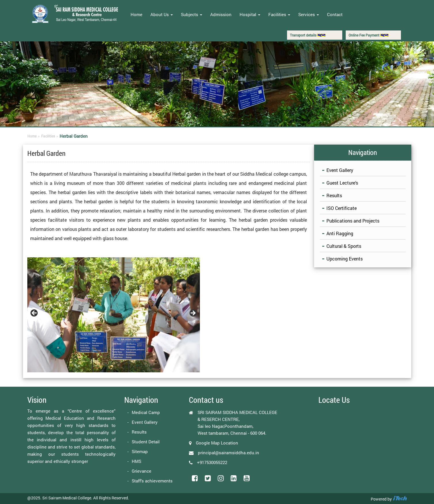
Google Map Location (217, 443)
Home (136, 14)
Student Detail (146, 442)
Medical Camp (146, 412)
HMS (136, 461)
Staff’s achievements (152, 481)
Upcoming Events (345, 259)
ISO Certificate (342, 208)
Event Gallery (340, 170)
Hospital (250, 14)
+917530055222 (212, 462)
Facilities (279, 14)
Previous (35, 313)
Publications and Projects (353, 221)
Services (309, 14)
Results (334, 195)
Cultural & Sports (344, 246)
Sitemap (140, 451)
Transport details (308, 35)
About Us (162, 14)
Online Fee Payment (369, 35)
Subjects (192, 14)
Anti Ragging (340, 233)
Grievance (142, 471)
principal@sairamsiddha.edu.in (229, 453)
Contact (335, 14)
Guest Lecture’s (342, 183)
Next (193, 313)
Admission (221, 14)
